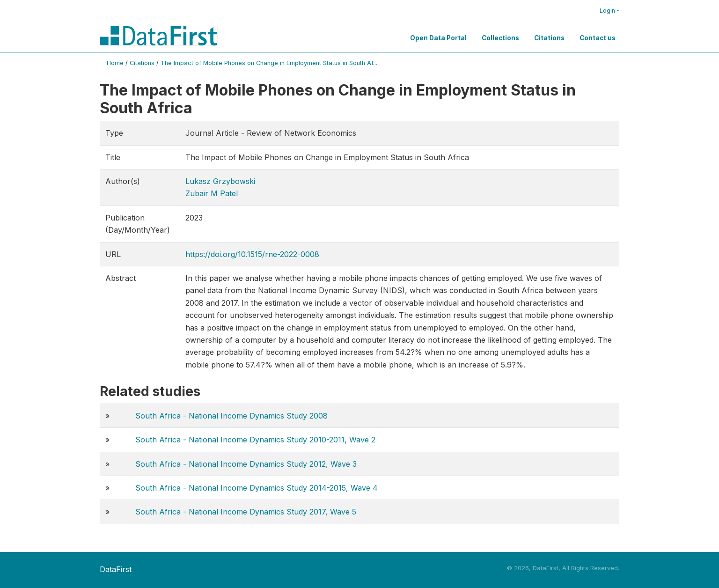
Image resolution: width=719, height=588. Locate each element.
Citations (549, 38)
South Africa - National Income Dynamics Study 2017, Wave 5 (246, 512)
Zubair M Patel (212, 193)
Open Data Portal (438, 38)
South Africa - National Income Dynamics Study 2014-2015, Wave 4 (257, 488)
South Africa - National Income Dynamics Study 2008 (231, 416)
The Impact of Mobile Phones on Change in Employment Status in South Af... (269, 63)
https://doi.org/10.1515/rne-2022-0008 (252, 254)
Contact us (598, 38)
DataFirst (116, 569)
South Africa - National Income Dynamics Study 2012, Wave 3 (246, 464)
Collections (500, 38)
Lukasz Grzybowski (220, 181)
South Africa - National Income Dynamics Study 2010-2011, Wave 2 (255, 440)
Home (115, 63)
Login (607, 11)
